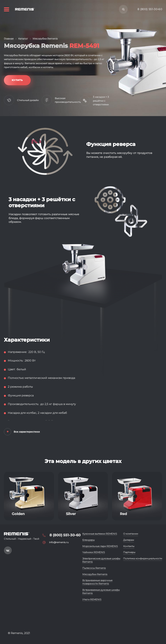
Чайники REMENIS (94, 552)
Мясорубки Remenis (45, 39)
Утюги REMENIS (92, 599)
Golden (18, 514)
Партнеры (129, 552)
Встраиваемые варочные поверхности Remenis (97, 582)
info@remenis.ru (59, 542)
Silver (71, 514)
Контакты (129, 546)
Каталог (23, 39)
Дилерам (129, 540)
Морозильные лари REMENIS (100, 546)
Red (123, 514)
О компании (131, 534)
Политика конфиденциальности (143, 558)
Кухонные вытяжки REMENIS (100, 534)
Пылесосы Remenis (94, 568)
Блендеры (88, 540)
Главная (9, 39)
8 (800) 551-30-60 (150, 9)
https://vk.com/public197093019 (8, 550)
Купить (17, 80)
